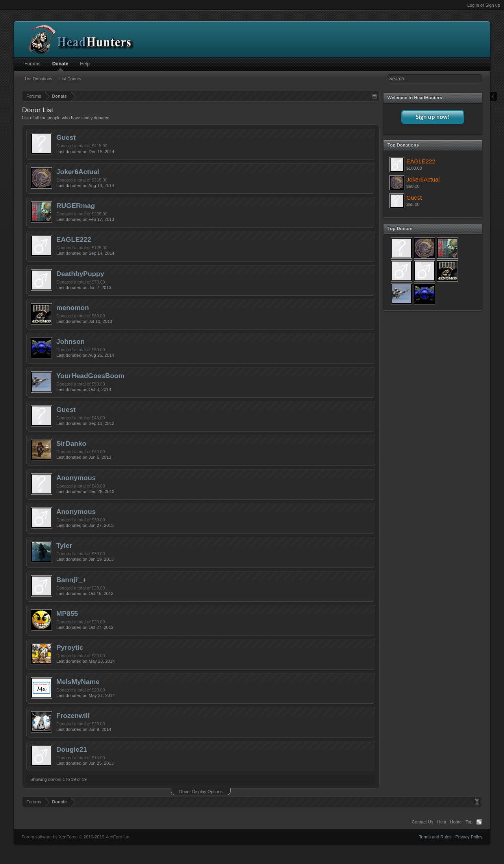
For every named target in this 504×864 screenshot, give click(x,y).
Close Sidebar (494, 97)
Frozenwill (73, 716)
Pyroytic (70, 647)
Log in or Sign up (484, 5)
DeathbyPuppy (80, 274)
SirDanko (71, 443)
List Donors (70, 79)
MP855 (67, 614)
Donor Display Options (201, 792)
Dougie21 (72, 749)
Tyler (64, 545)
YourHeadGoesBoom (90, 376)
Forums (32, 64)
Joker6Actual (78, 172)
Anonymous (76, 478)
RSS (479, 822)
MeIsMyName (78, 682)
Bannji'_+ (71, 580)
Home (456, 822)
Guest (66, 137)
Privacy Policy (469, 837)
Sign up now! (433, 117)
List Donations (39, 79)
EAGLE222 (74, 239)
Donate (60, 64)
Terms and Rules (435, 837)
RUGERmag (76, 206)
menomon (73, 308)
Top (469, 822)
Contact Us (422, 822)
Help (85, 64)
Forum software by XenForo (76, 837)
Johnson (70, 341)
